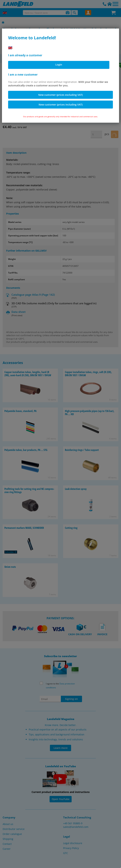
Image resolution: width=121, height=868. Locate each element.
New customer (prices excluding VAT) (61, 95)
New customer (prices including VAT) (61, 105)
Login (59, 65)
